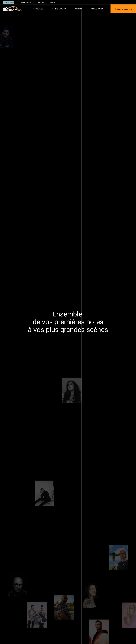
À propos (79, 9)
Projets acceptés (59, 9)
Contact (53, 2)
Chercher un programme (123, 9)
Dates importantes (26, 2)
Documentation (97, 9)
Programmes (38, 9)
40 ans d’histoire (9, 2)
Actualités (41, 2)
